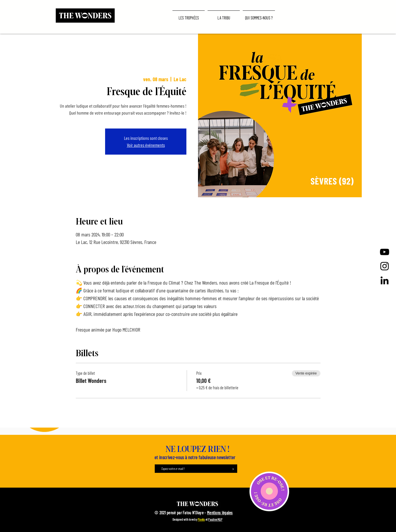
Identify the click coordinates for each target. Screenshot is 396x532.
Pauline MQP (215, 519)
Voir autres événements (146, 145)
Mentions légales (220, 513)
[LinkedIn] (385, 280)
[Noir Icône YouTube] (385, 252)
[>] (233, 469)
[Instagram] (385, 266)
